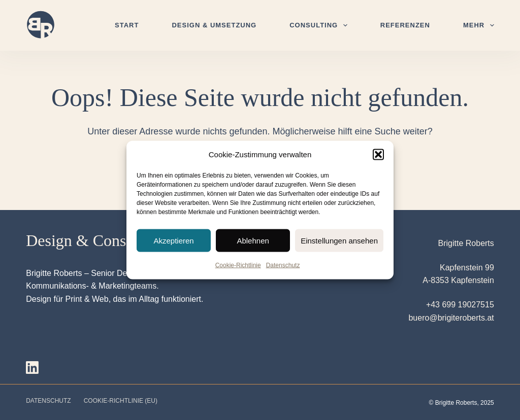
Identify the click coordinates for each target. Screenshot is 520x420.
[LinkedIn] (32, 367)
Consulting (320, 25)
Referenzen (405, 25)
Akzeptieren (173, 240)
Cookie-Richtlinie (238, 265)
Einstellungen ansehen (339, 240)
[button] (378, 155)
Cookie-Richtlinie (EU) (121, 401)
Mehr (479, 25)
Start (127, 25)
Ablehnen (253, 240)
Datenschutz (283, 265)
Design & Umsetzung (214, 25)
